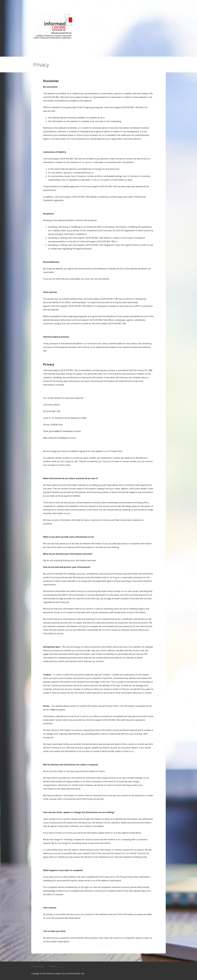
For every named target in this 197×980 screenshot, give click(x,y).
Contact (52, 966)
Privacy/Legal (38, 966)
